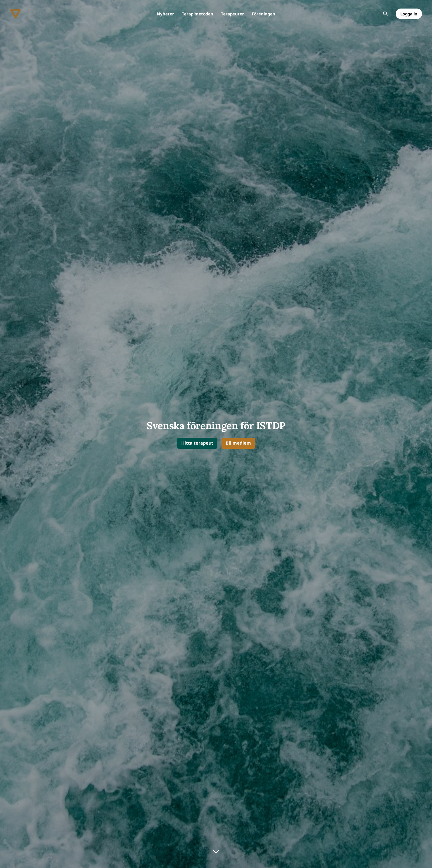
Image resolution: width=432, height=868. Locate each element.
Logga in (409, 14)
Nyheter (165, 14)
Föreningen (264, 14)
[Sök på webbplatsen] (385, 14)
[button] (197, 443)
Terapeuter (233, 14)
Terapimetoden (198, 14)
